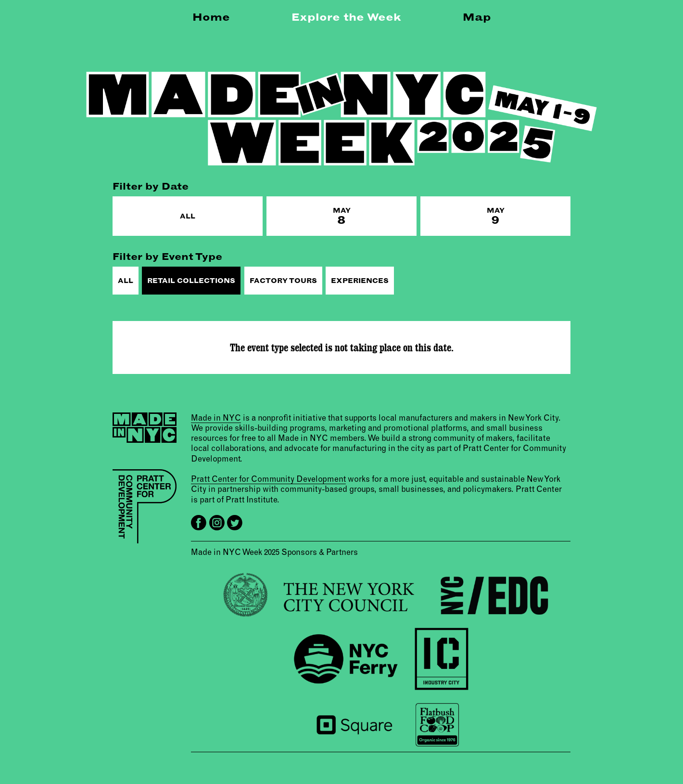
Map (477, 17)
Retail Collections (191, 281)
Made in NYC (216, 418)
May (342, 216)
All (188, 216)
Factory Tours (283, 281)
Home (211, 17)
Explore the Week (346, 17)
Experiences (360, 281)
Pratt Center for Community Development (268, 479)
